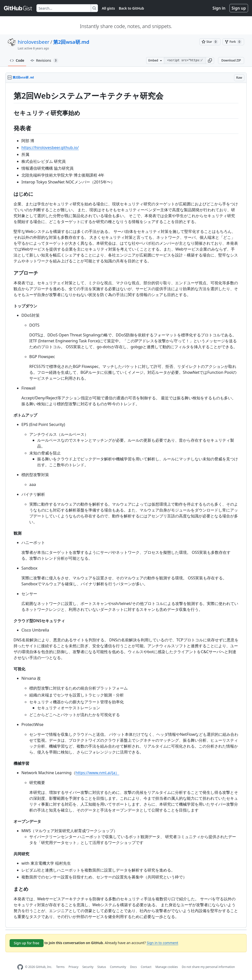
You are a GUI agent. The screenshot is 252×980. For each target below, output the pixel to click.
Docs (133, 967)
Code (17, 60)
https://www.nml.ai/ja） (97, 773)
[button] (210, 60)
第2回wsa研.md (71, 42)
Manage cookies (166, 967)
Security (88, 967)
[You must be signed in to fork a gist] (233, 42)
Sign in (219, 8)
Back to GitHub (131, 8)
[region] (126, 505)
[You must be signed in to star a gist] (210, 42)
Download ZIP (231, 60)
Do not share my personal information (208, 967)
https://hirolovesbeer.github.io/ (50, 148)
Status (102, 967)
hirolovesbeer (33, 42)
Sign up (239, 8)
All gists (108, 8)
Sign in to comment (162, 943)
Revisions (44, 60)
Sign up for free (27, 943)
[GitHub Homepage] (20, 967)
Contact (146, 967)
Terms (60, 967)
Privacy (74, 967)
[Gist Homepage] (18, 8)
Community (118, 967)
